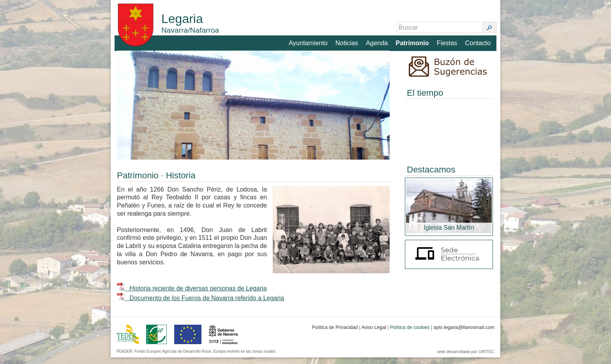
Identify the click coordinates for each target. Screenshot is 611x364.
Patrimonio (413, 41)
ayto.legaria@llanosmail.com (464, 334)
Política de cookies (410, 334)
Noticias (348, 41)
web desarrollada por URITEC (466, 358)
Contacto (478, 41)
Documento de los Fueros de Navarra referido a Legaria (200, 305)
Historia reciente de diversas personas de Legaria (192, 295)
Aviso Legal (373, 334)
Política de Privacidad (335, 334)
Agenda (378, 41)
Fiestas (447, 41)
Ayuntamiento (309, 41)
